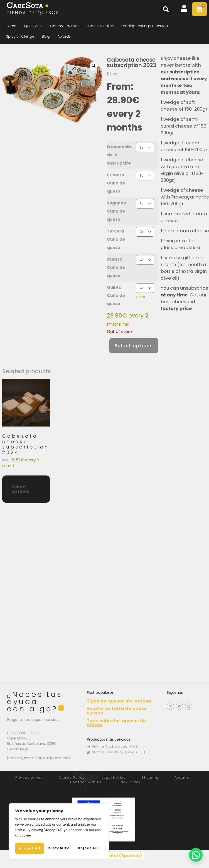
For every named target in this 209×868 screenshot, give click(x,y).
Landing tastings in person (145, 26)
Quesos (33, 26)
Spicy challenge (20, 36)
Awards (64, 36)
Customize (37, 836)
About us (188, 778)
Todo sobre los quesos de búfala (116, 723)
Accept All (59, 848)
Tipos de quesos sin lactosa (119, 701)
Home (11, 26)
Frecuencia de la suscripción (119, 155)
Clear (141, 297)
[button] (166, 9)
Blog (46, 36)
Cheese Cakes (101, 26)
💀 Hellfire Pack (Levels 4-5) (112, 747)
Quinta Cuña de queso (116, 295)
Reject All (81, 836)
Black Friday (130, 782)
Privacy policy (25, 778)
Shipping (152, 778)
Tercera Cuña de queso (116, 239)
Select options (134, 346)
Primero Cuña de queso (116, 183)
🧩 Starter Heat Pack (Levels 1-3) (116, 752)
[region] (59, 826)
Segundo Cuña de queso (117, 211)
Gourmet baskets (65, 26)
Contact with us (85, 782)
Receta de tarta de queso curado (117, 711)
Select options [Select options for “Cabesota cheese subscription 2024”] (20, 489)
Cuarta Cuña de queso (116, 267)
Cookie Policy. (70, 778)
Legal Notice (114, 778)
